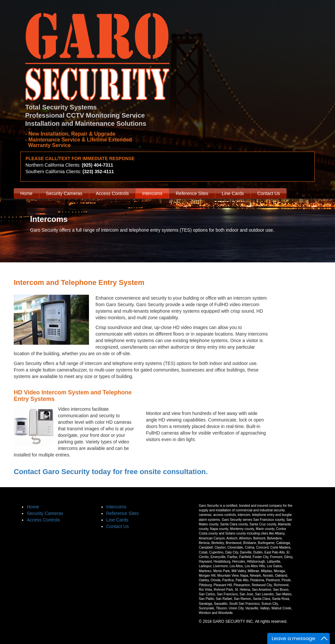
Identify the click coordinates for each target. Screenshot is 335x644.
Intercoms (152, 193)
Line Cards (233, 193)
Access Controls (112, 193)
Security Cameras (64, 193)
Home (26, 193)
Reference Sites (192, 193)
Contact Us (269, 193)
